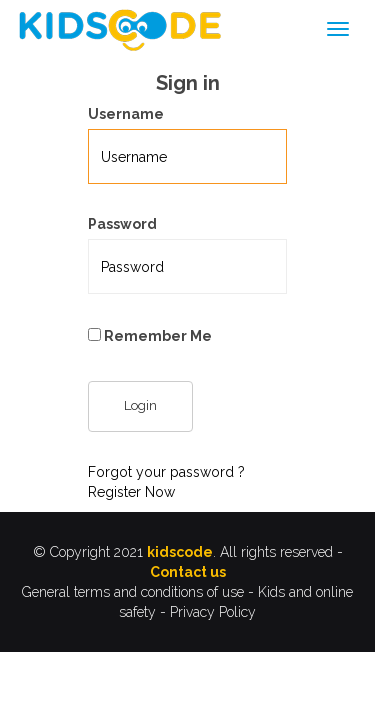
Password (122, 224)
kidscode (180, 552)
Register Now (131, 492)
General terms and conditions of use (133, 592)
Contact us (188, 572)
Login (140, 405)
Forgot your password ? (166, 472)
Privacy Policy (213, 612)
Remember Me (150, 336)
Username (126, 114)
